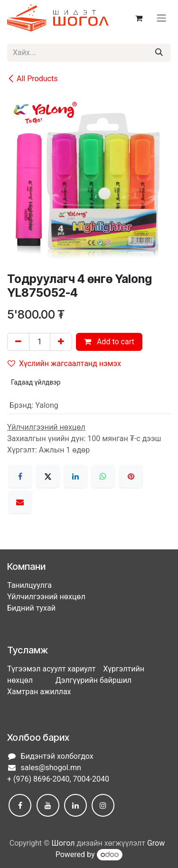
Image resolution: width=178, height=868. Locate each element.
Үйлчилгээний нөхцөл (46, 597)
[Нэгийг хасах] (18, 342)
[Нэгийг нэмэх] (61, 342)
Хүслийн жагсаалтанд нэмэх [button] (64, 363)
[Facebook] (20, 476)
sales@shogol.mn (51, 768)
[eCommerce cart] (139, 18)
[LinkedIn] (75, 476)
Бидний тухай (31, 608)
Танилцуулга (29, 585)
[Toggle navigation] (161, 18)
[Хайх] (159, 53)
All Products (32, 79)
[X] (48, 476)
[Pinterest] (131, 476)
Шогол (63, 843)
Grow (156, 843)
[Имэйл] (20, 502)
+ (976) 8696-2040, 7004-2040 (58, 779)
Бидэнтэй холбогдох (57, 756)
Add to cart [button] (109, 342)
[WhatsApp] (103, 476)
